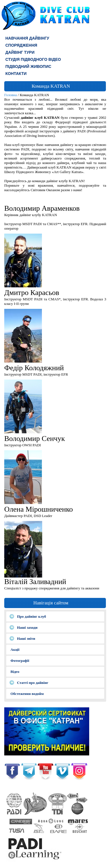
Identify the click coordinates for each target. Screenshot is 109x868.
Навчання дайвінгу (27, 38)
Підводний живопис (28, 66)
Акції (15, 650)
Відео (15, 672)
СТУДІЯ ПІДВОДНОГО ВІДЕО (33, 59)
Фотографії (20, 661)
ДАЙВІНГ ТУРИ (20, 52)
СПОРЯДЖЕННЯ (21, 45)
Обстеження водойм (27, 694)
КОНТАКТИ (16, 74)
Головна (11, 95)
